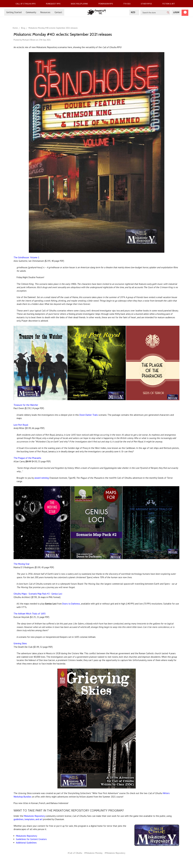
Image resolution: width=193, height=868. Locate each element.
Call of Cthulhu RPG (27, 4)
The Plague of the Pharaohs (27, 458)
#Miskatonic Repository (115, 853)
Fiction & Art (170, 4)
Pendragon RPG (107, 4)
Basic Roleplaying (81, 4)
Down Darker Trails (89, 415)
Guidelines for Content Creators (31, 839)
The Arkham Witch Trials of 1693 (30, 614)
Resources (45, 12)
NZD (134, 12)
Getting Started (14, 12)
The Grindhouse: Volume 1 (26, 257)
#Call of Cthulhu (75, 853)
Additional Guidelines (26, 843)
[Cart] (185, 13)
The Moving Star (22, 564)
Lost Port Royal (21, 425)
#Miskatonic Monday (93, 853)
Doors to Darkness (71, 604)
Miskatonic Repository (34, 816)
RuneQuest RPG (54, 4)
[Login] (176, 12)
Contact (58, 12)
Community (31, 12)
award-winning (42, 478)
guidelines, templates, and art (28, 819)
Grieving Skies (20, 643)
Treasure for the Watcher (26, 405)
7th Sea (128, 4)
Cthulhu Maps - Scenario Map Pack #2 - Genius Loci (38, 594)
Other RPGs (148, 4)
